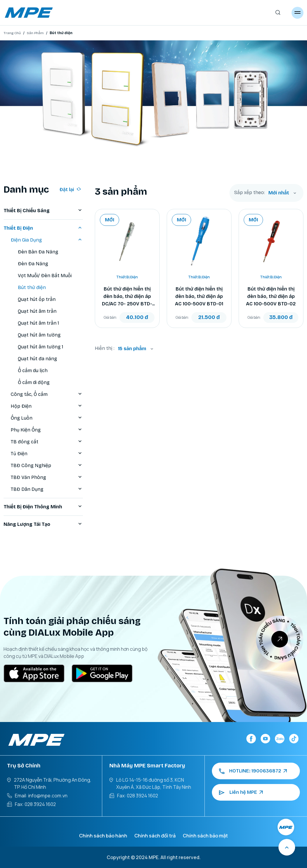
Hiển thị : (105, 348)
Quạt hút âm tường (39, 335)
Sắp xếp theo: (249, 193)
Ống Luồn (47, 418)
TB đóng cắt (47, 442)
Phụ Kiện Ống (47, 430)
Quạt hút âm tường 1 (41, 347)
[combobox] (282, 193)
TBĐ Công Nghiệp (47, 466)
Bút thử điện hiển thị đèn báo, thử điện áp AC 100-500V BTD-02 (271, 296)
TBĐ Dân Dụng (47, 489)
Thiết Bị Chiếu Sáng (43, 211)
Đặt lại (70, 189)
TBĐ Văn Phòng (47, 477)
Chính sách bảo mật (205, 836)
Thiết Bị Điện (43, 228)
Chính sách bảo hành (103, 836)
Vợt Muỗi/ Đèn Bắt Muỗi (45, 276)
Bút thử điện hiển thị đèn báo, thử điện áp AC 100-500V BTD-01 (199, 296)
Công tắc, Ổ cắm (47, 394)
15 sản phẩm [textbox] (132, 349)
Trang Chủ (12, 33)
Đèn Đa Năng (33, 264)
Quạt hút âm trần (37, 311)
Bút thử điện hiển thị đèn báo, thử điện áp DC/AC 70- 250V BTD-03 (127, 297)
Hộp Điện (47, 406)
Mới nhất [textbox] (279, 193)
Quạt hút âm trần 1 (38, 323)
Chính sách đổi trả (155, 836)
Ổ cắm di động (34, 382)
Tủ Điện (47, 454)
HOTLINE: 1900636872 (253, 771)
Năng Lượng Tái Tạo (43, 524)
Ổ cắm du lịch (33, 370)
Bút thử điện (32, 287)
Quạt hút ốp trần (37, 299)
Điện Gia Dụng (47, 240)
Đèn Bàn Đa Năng (38, 252)
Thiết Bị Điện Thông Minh (43, 507)
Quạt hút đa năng (37, 359)
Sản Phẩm (35, 33)
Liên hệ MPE (241, 792)
